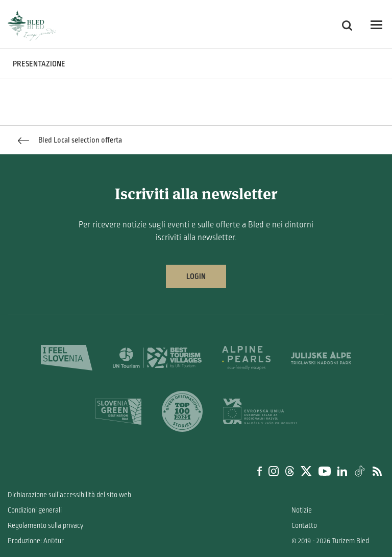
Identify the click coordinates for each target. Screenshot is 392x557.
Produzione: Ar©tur (36, 541)
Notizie (302, 510)
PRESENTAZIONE (39, 64)
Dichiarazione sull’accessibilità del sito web (69, 495)
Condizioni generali (35, 510)
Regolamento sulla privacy (45, 526)
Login (196, 276)
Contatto (304, 526)
